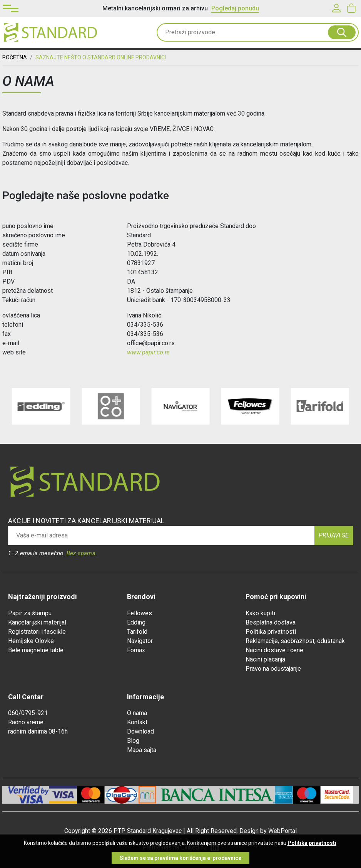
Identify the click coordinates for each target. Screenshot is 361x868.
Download (140, 731)
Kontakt (137, 722)
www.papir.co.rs (148, 352)
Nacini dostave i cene (274, 650)
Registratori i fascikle (37, 632)
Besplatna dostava (271, 622)
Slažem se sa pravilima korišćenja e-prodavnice (180, 858)
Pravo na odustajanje (273, 669)
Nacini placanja (265, 659)
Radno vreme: (26, 722)
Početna (15, 57)
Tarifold (137, 632)
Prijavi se (334, 535)
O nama (137, 713)
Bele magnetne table (36, 650)
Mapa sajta (142, 750)
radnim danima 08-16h (38, 731)
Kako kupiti (260, 613)
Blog (133, 741)
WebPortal (282, 831)
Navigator (140, 641)
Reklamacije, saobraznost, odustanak (295, 641)
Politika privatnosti (271, 632)
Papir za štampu (30, 613)
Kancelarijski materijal (37, 622)
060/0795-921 (28, 713)
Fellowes (140, 613)
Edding (136, 622)
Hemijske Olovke (31, 641)
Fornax (136, 650)
